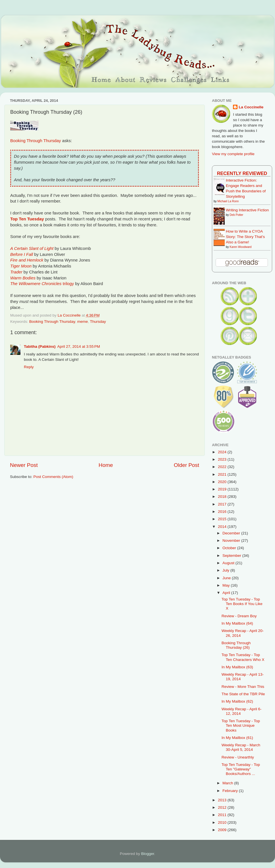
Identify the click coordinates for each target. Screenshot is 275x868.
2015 (223, 519)
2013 (223, 800)
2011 (223, 815)
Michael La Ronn (228, 201)
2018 (223, 497)
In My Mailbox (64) (237, 623)
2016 (223, 512)
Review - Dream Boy (239, 616)
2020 (223, 482)
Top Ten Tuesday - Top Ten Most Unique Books (241, 725)
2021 (223, 474)
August (229, 563)
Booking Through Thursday (36, 141)
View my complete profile (233, 154)
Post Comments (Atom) (53, 477)
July (226, 570)
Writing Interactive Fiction (247, 210)
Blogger (148, 854)
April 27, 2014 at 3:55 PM (79, 346)
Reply (29, 367)
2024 (223, 452)
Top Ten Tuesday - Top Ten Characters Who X (243, 657)
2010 (223, 822)
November (232, 541)
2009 (223, 830)
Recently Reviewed (242, 173)
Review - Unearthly (238, 757)
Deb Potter (236, 215)
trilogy (42, 284)
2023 (223, 459)
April (227, 593)
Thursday (98, 322)
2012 (223, 807)
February (231, 791)
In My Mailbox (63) (237, 667)
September (232, 556)
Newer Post (24, 465)
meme (83, 322)
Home (106, 465)
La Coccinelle (251, 107)
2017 (223, 504)
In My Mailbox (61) (237, 738)
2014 (223, 527)
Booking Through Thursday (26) (236, 645)
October (230, 548)
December (232, 533)
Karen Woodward (240, 247)
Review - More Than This (243, 687)
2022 (223, 467)
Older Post (187, 465)
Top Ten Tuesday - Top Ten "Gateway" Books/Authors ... (241, 769)
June (227, 578)
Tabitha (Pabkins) (40, 346)
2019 (223, 489)
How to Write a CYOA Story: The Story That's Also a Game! (245, 237)
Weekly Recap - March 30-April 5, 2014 (241, 747)
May (227, 585)
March (228, 783)
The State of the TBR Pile (243, 694)
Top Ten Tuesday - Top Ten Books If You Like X (242, 604)
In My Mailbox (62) (237, 701)
